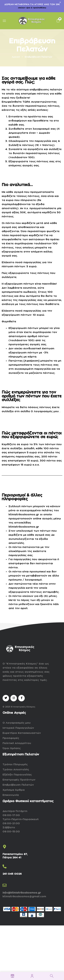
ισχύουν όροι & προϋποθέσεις (32, 8)
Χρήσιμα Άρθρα (14, 790)
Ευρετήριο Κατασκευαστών (22, 733)
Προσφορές (11, 738)
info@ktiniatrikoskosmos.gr (22, 893)
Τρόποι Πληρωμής (15, 764)
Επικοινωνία (11, 795)
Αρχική (16, 57)
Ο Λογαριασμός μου (45, 411)
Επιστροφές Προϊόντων (19, 780)
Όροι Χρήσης (12, 748)
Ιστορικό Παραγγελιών (18, 728)
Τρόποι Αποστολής (16, 770)
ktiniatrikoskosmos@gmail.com (24, 896)
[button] (58, 21)
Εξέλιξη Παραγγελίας (17, 775)
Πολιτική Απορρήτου (17, 743)
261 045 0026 (12, 874)
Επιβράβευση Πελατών (18, 785)
